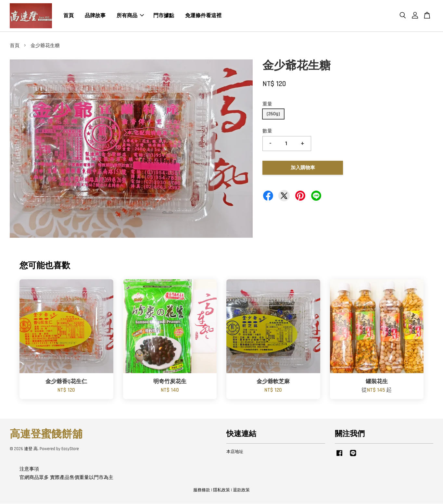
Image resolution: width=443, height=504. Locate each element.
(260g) (273, 114)
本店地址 (235, 452)
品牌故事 (95, 16)
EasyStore (70, 449)
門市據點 (164, 16)
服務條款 (202, 490)
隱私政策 (221, 490)
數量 (267, 131)
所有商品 (130, 16)
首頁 (69, 16)
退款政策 (241, 490)
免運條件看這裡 (203, 16)
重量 (267, 104)
